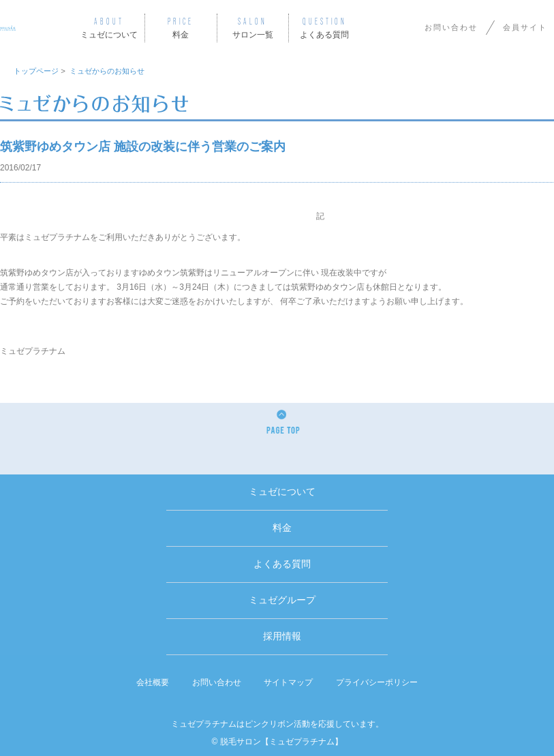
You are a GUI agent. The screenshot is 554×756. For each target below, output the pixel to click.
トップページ (36, 71)
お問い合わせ (451, 27)
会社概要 (153, 682)
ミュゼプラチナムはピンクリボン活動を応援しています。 (277, 724)
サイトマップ (288, 682)
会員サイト (525, 27)
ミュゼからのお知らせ (107, 71)
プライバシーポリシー (377, 682)
